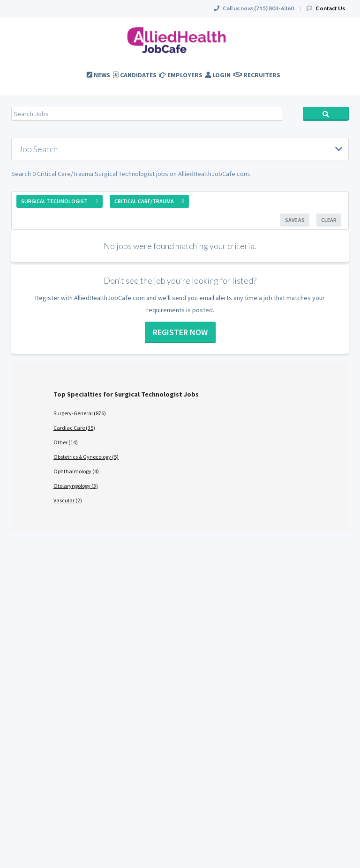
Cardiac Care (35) (74, 428)
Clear (329, 220)
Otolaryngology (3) (76, 486)
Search (326, 114)
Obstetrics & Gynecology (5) (86, 457)
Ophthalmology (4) (76, 471)
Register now (180, 332)
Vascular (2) (68, 500)
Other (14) (66, 442)
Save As (295, 220)
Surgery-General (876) (80, 413)
